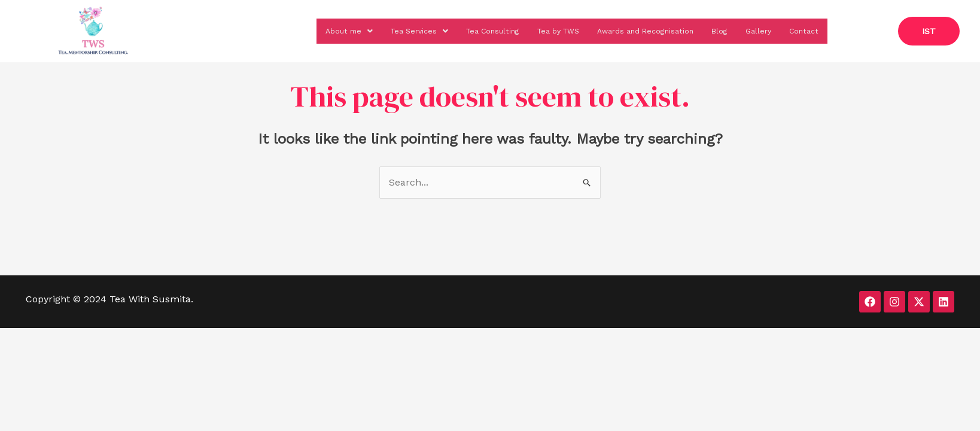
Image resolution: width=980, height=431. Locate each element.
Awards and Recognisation (633, 29)
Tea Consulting (465, 29)
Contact (802, 29)
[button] (312, 29)
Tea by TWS (537, 29)
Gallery (754, 29)
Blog (713, 29)
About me (312, 29)
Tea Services (386, 29)
